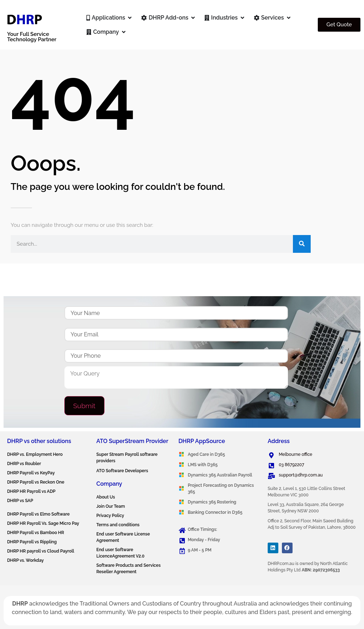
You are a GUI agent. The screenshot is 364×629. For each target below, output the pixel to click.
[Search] (302, 244)
